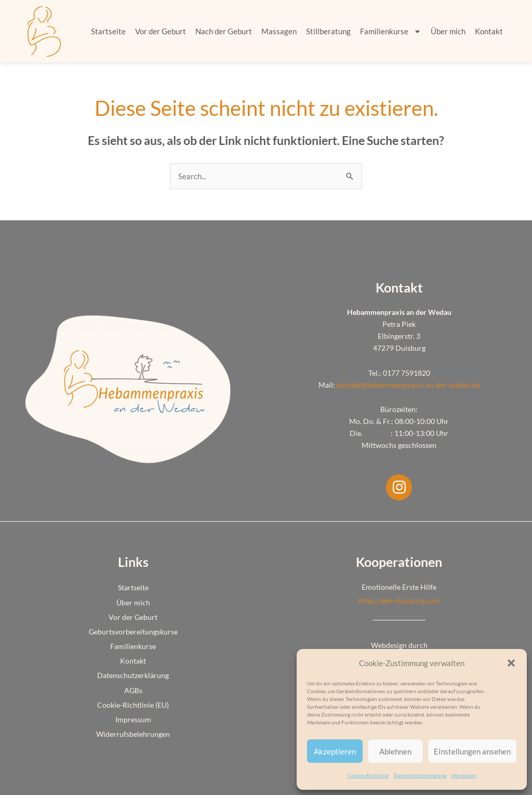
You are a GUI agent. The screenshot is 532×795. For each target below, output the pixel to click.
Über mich (448, 31)
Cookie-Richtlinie (368, 775)
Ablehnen (395, 751)
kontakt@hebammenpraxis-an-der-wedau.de (408, 385)
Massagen (279, 31)
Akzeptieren (335, 751)
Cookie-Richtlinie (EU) (133, 705)
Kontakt (489, 31)
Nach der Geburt (224, 31)
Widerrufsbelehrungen (133, 734)
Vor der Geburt (161, 31)
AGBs (133, 690)
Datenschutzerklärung (420, 775)
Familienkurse (391, 31)
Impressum (464, 775)
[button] (511, 663)
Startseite (108, 31)
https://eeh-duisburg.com (399, 600)
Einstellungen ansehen (472, 751)
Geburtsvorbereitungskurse (133, 632)
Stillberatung (328, 31)
